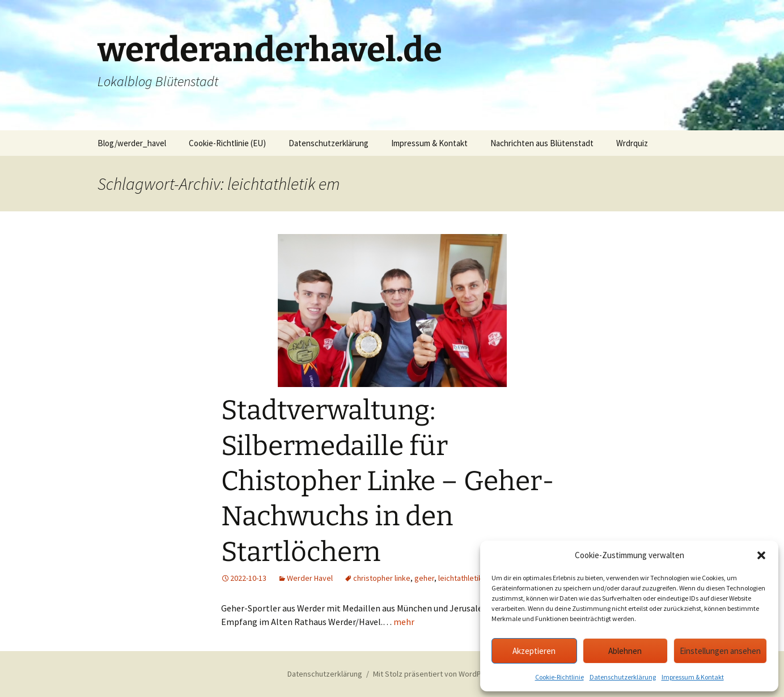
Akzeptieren (534, 651)
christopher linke (382, 578)
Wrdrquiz (632, 143)
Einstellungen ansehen (720, 651)
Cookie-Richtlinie (560, 677)
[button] (761, 555)
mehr (404, 622)
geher (424, 578)
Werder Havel (310, 578)
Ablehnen (625, 651)
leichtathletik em (467, 578)
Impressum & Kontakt (693, 677)
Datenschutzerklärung (623, 677)
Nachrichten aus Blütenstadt (542, 143)
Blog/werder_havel (132, 143)
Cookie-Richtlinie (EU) (227, 143)
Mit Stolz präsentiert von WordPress (435, 674)
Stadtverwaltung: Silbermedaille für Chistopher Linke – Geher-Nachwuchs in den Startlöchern (388, 481)
